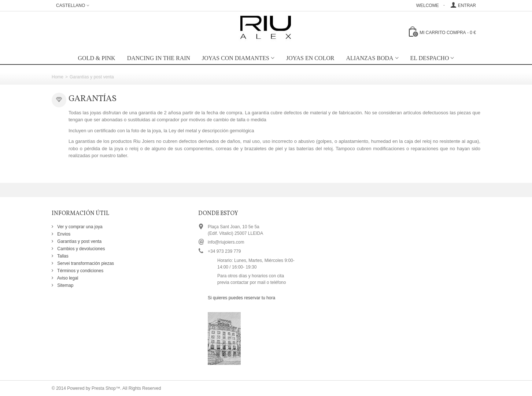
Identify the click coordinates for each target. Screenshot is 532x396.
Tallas (62, 256)
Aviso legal (67, 278)
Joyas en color (310, 58)
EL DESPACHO (430, 58)
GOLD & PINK (97, 58)
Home (58, 77)
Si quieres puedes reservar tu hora (241, 298)
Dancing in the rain (159, 58)
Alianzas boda (370, 58)
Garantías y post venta (79, 241)
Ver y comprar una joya (79, 227)
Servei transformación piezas (85, 263)
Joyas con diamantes (236, 58)
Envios (63, 234)
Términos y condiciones (80, 271)
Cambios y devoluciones (80, 249)
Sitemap (65, 285)
